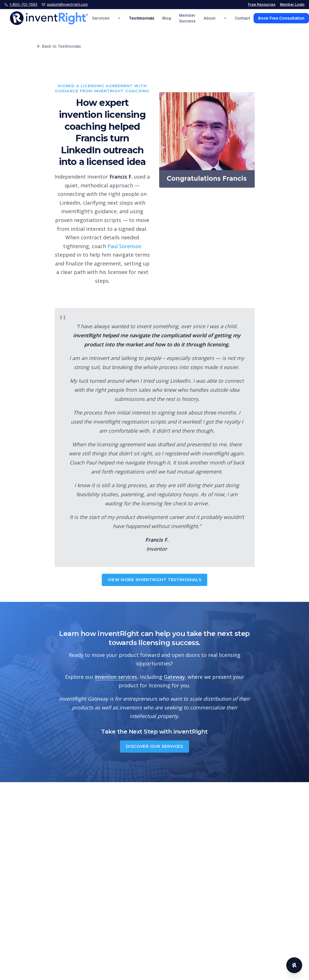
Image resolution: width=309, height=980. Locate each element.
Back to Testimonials (59, 46)
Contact (242, 18)
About (210, 18)
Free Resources (262, 5)
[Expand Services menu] (119, 18)
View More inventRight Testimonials (155, 580)
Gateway (174, 677)
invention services (116, 677)
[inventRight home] (49, 18)
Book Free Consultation (281, 18)
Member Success (187, 18)
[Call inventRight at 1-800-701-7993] (21, 5)
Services (101, 18)
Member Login (292, 5)
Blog (167, 18)
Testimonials (142, 18)
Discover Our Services (154, 746)
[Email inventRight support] (65, 5)
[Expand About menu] (225, 18)
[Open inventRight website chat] (294, 965)
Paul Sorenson (124, 246)
